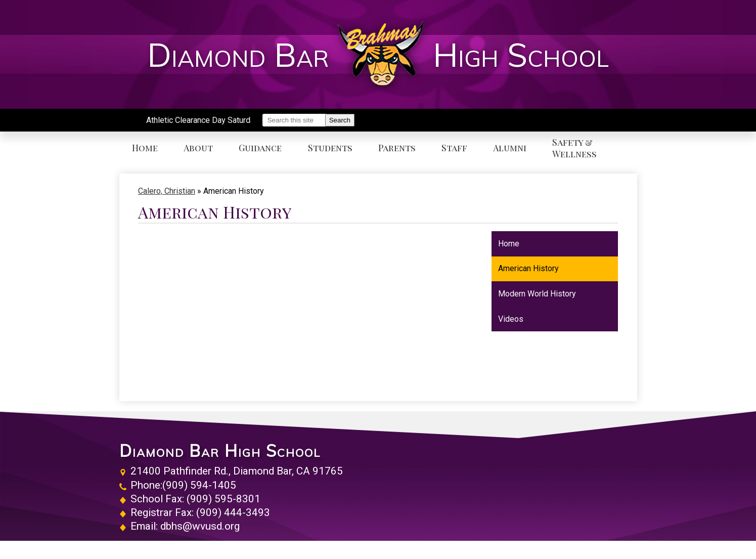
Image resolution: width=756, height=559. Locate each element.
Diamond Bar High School (220, 451)
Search (340, 120)
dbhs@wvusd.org (200, 526)
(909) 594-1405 (199, 485)
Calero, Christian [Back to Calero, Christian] (167, 191)
